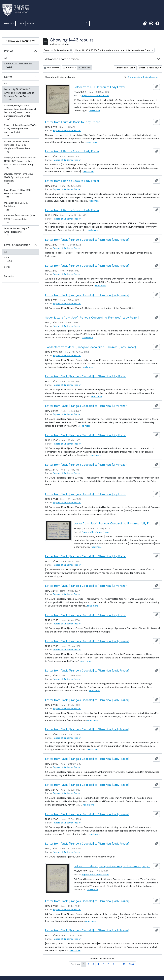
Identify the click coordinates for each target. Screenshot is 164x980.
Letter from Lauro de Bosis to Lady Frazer (72, 122)
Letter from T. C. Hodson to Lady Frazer (100, 87)
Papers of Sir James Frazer (18, 65)
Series (9, 269)
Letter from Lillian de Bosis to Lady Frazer (72, 151)
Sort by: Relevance (125, 68)
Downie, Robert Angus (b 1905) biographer (17, 232)
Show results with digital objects (142, 77)
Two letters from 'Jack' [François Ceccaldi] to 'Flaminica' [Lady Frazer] (90, 347)
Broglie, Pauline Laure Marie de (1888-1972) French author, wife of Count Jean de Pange (20, 163)
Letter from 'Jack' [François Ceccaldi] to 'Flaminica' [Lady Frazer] (87, 240)
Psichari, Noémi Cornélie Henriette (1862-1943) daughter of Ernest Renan (18, 147)
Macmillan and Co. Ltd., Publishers (16, 206)
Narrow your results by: (21, 41)
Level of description (17, 245)
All (5, 58)
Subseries (9, 278)
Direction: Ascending (149, 68)
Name (8, 77)
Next (132, 964)
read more (94, 110)
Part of (9, 51)
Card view (69, 68)
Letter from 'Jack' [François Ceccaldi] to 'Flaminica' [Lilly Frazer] (86, 376)
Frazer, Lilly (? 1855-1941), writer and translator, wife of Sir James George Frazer (19, 94)
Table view (85, 68)
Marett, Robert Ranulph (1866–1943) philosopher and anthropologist (20, 130)
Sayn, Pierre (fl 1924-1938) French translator (18, 193)
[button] (145, 24)
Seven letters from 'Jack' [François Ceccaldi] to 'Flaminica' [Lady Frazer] (92, 318)
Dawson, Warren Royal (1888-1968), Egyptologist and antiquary (19, 179)
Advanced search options (62, 59)
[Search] (55, 24)
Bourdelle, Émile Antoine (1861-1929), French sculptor (20, 219)
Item (11, 259)
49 (124, 964)
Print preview (52, 68)
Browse (8, 23)
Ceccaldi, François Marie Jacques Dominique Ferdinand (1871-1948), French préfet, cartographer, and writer (20, 112)
